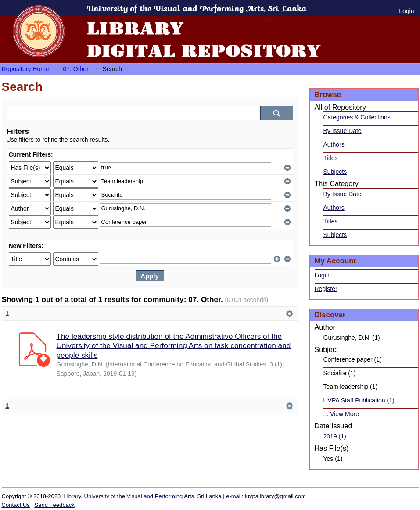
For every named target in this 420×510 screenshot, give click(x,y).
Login (406, 11)
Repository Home (25, 69)
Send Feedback (55, 505)
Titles (331, 158)
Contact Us (16, 505)
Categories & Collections (357, 117)
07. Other (75, 69)
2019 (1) (335, 436)
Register (326, 289)
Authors (334, 144)
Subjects (335, 172)
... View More (341, 414)
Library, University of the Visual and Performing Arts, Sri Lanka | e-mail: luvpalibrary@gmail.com (185, 496)
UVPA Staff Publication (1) (359, 400)
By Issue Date (343, 131)
